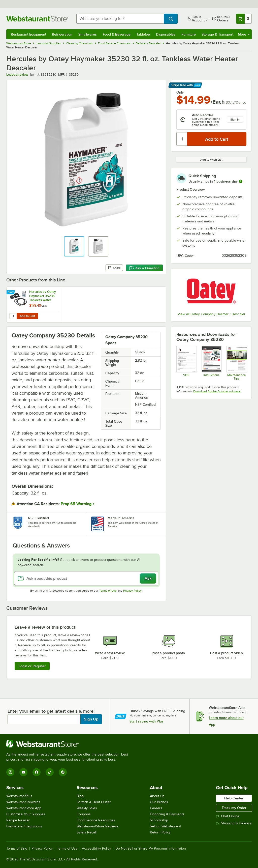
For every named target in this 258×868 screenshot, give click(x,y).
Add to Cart (27, 316)
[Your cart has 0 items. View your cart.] (244, 19)
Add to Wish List (211, 160)
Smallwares (88, 34)
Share (114, 268)
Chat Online (228, 816)
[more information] (241, 181)
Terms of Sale (17, 849)
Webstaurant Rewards (23, 802)
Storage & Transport (217, 34)
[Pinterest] (63, 772)
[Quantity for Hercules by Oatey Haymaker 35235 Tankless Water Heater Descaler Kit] (13, 316)
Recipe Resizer (18, 820)
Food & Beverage (117, 34)
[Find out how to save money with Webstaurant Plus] (11, 293)
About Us (157, 796)
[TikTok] (50, 772)
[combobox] (120, 19)
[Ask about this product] (86, 578)
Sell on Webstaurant (165, 826)
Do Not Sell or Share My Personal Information (151, 849)
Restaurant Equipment (28, 34)
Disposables (166, 34)
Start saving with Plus (147, 721)
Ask (148, 578)
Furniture (189, 34)
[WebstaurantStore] (69, 744)
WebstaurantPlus (19, 796)
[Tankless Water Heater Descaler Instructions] (212, 363)
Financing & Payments (167, 814)
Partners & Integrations (24, 826)
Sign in (235, 120)
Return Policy (160, 832)
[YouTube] (23, 772)
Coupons (84, 814)
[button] (74, 246)
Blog (80, 796)
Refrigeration (62, 34)
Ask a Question (144, 268)
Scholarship (159, 820)
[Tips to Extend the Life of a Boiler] (236, 363)
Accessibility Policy (96, 849)
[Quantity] (182, 139)
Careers (156, 808)
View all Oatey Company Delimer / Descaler (212, 314)
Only (180, 92)
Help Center (234, 798)
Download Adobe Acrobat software (217, 391)
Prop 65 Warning (76, 504)
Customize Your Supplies (26, 814)
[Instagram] (10, 772)
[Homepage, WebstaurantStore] (37, 19)
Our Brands (159, 802)
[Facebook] (37, 772)
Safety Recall (87, 832)
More (244, 34)
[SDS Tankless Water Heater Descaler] (186, 363)
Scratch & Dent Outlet (94, 802)
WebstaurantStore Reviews (98, 826)
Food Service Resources (96, 820)
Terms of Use (108, 591)
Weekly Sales (87, 808)
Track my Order (234, 808)
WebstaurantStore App (24, 808)
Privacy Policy (132, 591)
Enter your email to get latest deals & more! (51, 711)
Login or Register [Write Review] (32, 666)
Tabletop (143, 34)
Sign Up (91, 719)
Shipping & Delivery (234, 823)
